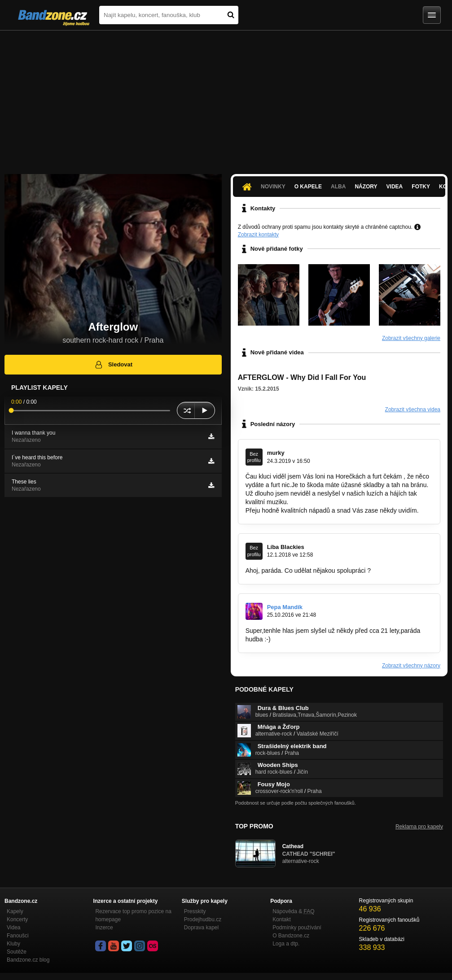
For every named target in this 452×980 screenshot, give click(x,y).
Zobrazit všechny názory (411, 666)
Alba (338, 187)
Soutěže (17, 952)
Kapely (15, 911)
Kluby (13, 944)
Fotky (421, 187)
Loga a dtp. (286, 944)
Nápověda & (293, 911)
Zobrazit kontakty (258, 235)
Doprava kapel (201, 928)
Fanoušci (18, 936)
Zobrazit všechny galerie (411, 338)
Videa (395, 187)
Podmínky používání (297, 928)
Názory (366, 187)
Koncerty (17, 919)
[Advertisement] (226, 98)
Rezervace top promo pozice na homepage (133, 915)
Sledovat (113, 365)
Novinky (273, 187)
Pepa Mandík (285, 607)
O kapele (308, 187)
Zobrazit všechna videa (413, 409)
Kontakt (282, 919)
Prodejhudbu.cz (203, 919)
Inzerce (104, 928)
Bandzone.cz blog (28, 960)
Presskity (195, 911)
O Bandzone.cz (291, 936)
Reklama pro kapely (419, 827)
